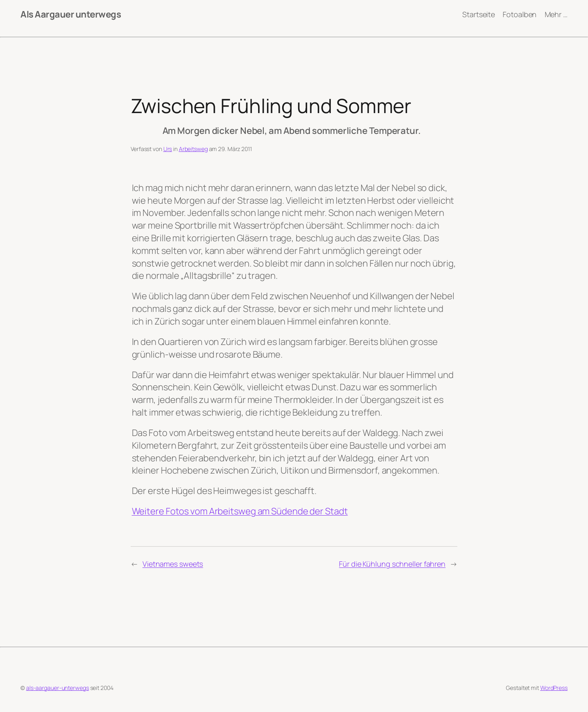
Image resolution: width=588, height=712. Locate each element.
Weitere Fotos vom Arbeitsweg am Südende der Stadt (240, 511)
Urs (168, 149)
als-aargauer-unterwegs (58, 688)
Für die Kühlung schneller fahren (392, 564)
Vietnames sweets (173, 564)
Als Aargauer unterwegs (71, 14)
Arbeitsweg (193, 149)
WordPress (554, 688)
